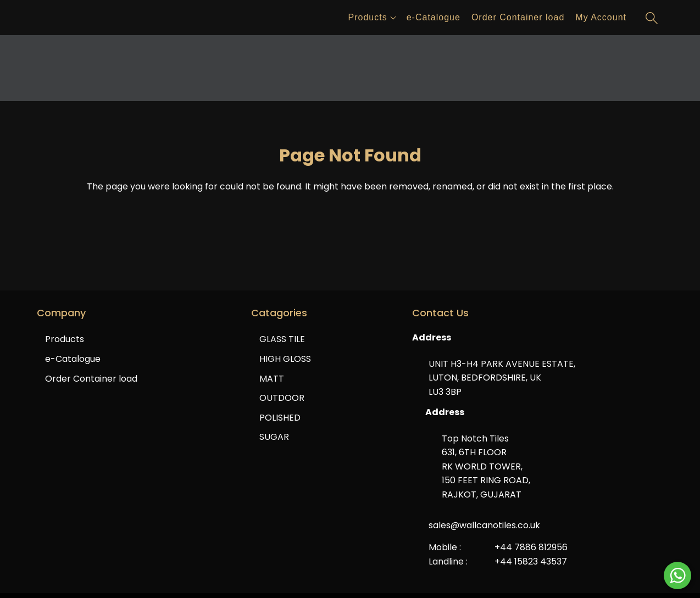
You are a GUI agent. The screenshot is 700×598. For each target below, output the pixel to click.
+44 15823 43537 (531, 561)
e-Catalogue (434, 17)
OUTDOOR (282, 398)
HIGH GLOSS (285, 359)
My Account (601, 17)
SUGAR (274, 437)
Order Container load (518, 17)
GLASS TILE (282, 339)
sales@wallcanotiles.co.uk (484, 525)
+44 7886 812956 (531, 547)
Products (368, 17)
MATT (272, 379)
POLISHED (280, 418)
